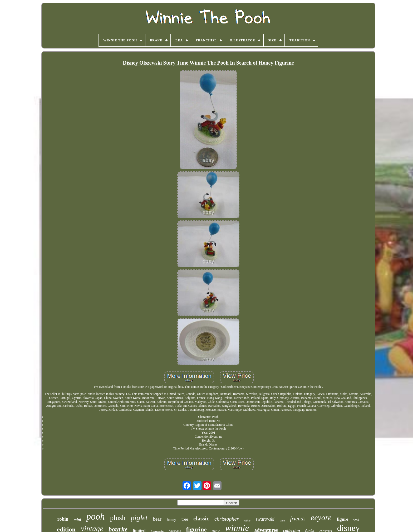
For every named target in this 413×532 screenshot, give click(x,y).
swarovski (265, 519)
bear (157, 519)
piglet (139, 518)
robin (63, 519)
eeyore (321, 517)
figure (343, 519)
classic (201, 518)
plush (118, 518)
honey (171, 520)
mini (77, 520)
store (282, 521)
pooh (96, 517)
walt (356, 520)
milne (247, 520)
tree (185, 519)
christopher (227, 519)
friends (298, 519)
